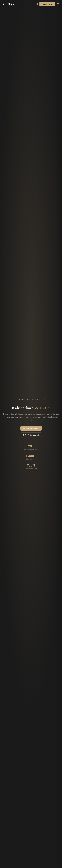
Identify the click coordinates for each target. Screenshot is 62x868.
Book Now (47, 4)
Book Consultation (31, 428)
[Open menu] (58, 4)
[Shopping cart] (37, 4)
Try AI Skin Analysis (31, 435)
